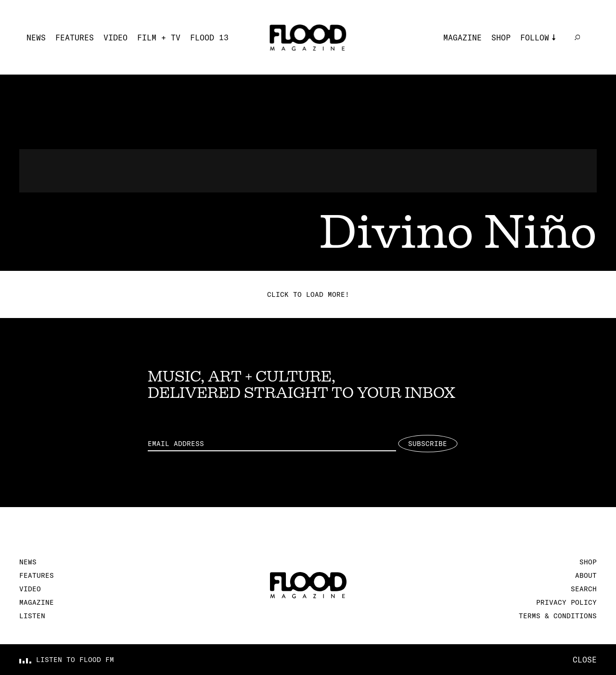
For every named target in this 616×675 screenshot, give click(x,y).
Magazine (462, 38)
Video (115, 38)
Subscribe (428, 444)
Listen (32, 616)
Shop (501, 38)
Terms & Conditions (558, 616)
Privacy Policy (566, 602)
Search (584, 589)
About (586, 575)
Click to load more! (308, 294)
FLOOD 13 (209, 38)
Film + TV (159, 38)
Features (75, 38)
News (36, 38)
